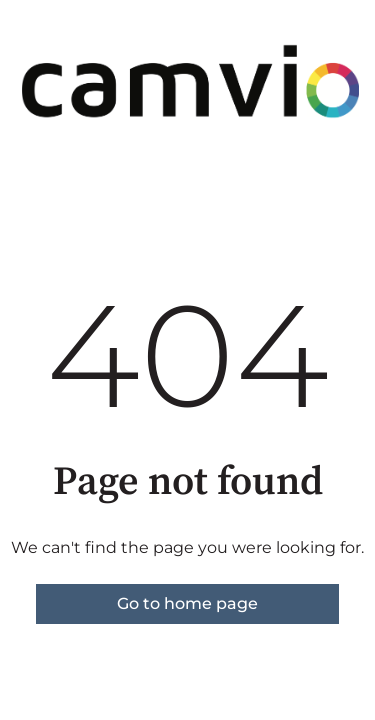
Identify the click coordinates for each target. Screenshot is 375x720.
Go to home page (187, 603)
